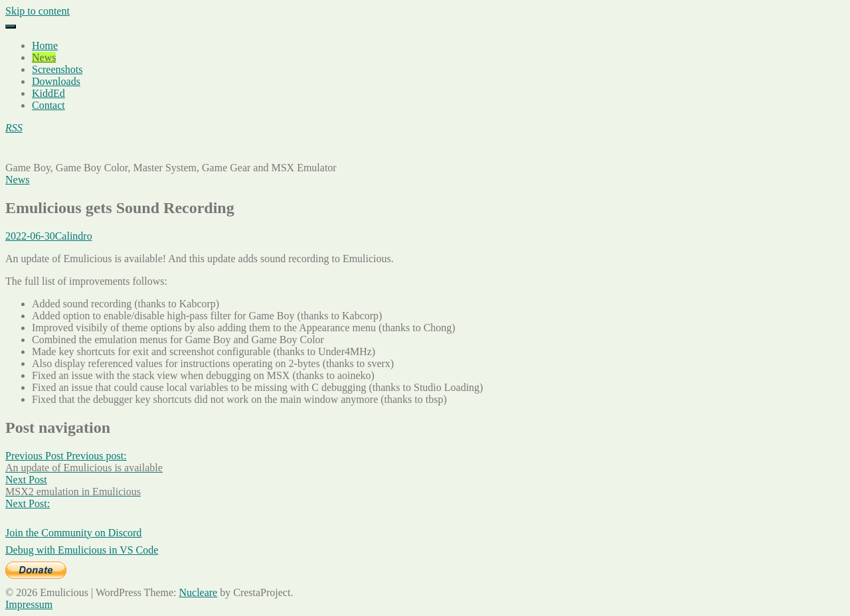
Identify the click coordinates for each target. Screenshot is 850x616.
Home (45, 45)
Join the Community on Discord (73, 533)
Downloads (56, 81)
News (44, 57)
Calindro (74, 236)
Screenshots (57, 69)
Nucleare (198, 592)
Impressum (29, 604)
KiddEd (48, 93)
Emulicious (30, 150)
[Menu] (11, 27)
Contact (48, 105)
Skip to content (38, 11)
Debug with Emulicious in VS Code (82, 550)
